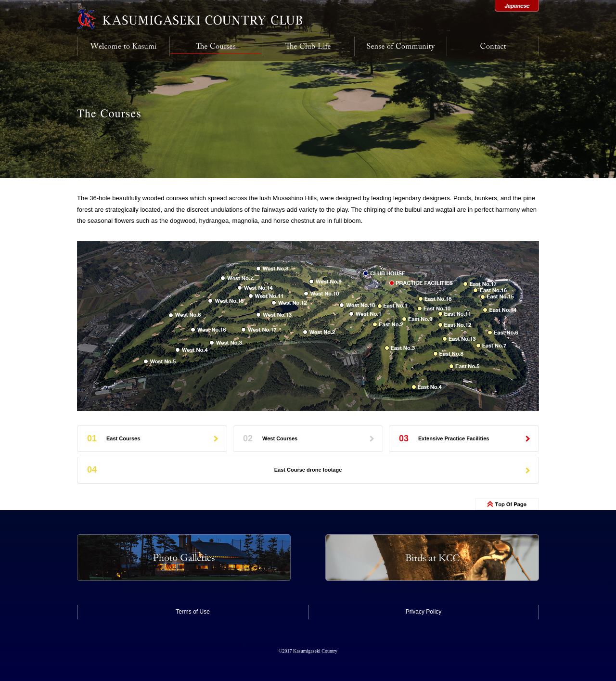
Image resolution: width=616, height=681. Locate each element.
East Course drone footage (308, 470)
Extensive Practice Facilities (454, 438)
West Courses (280, 438)
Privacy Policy (424, 612)
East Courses (123, 438)
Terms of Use (193, 612)
